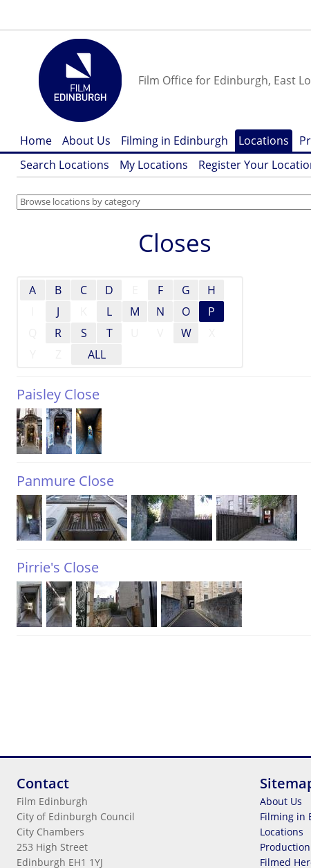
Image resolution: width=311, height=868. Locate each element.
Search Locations (65, 165)
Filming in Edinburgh (175, 141)
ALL (97, 354)
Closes (175, 243)
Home (36, 141)
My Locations (154, 165)
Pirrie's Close (58, 567)
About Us (86, 141)
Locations (264, 141)
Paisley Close (58, 394)
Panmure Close (65, 481)
